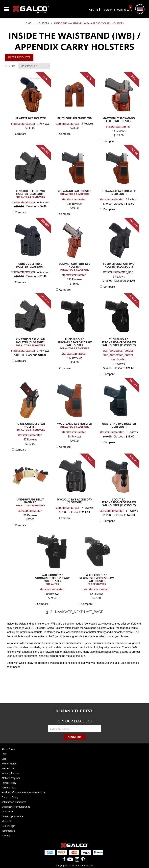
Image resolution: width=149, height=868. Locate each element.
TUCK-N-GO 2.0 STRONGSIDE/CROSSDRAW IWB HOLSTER (75, 344)
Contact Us (8, 812)
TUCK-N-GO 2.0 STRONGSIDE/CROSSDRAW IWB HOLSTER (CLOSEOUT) (119, 343)
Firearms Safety (10, 797)
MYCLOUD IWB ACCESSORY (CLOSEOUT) (74, 501)
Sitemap (6, 835)
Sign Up (74, 737)
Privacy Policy (9, 783)
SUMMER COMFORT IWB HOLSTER (75, 267)
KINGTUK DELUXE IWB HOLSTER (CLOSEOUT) (30, 194)
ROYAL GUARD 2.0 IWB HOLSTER (30, 427)
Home (27, 23)
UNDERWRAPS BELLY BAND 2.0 (30, 503)
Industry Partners (11, 773)
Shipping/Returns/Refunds (16, 807)
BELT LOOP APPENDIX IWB (74, 119)
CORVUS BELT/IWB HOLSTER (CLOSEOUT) (30, 266)
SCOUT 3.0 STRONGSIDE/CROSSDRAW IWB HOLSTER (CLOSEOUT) (119, 503)
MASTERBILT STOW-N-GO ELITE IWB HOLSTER (119, 120)
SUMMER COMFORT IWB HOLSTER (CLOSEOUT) (119, 266)
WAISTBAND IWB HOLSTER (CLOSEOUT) (119, 425)
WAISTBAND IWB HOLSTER (75, 425)
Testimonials (8, 831)
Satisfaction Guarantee (14, 802)
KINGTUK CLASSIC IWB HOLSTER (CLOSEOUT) (30, 342)
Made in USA (9, 768)
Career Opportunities (13, 816)
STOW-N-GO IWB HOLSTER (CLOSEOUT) (119, 193)
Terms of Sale (9, 788)
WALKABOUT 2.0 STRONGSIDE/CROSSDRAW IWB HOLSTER (52, 580)
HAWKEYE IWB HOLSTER (30, 119)
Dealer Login (8, 826)
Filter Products (19, 57)
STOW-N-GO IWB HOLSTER (75, 193)
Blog (4, 759)
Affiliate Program (11, 778)
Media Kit (7, 821)
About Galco (8, 749)
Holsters (43, 23)
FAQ (4, 754)
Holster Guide (9, 764)
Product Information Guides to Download (24, 792)
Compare (21, 134)
